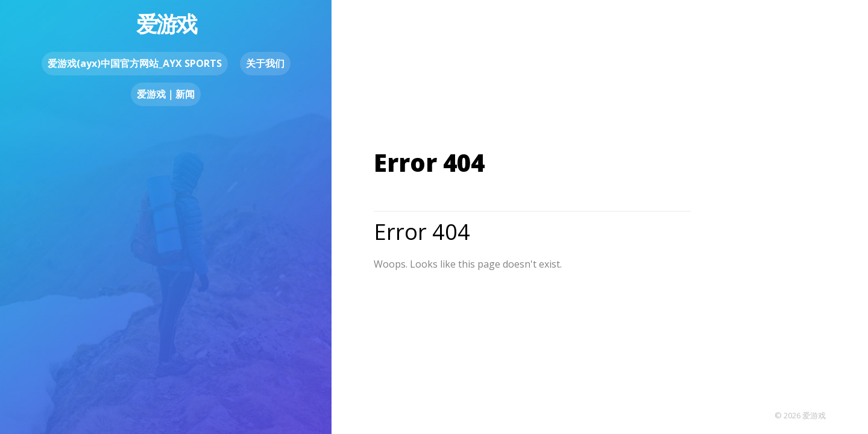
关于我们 (265, 63)
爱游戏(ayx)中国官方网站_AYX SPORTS (135, 63)
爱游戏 (166, 24)
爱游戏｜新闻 (166, 94)
